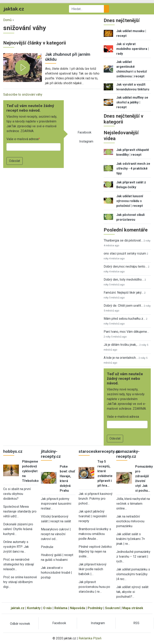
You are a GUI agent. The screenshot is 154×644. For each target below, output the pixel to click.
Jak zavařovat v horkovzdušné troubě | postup (56, 573)
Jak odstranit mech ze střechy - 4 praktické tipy (133, 168)
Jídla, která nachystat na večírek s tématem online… (133, 504)
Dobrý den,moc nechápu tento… (125, 266)
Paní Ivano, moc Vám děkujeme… (126, 332)
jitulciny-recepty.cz (51, 454)
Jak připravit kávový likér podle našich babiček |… (93, 569)
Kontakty (34, 608)
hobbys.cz (13, 451)
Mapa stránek (133, 608)
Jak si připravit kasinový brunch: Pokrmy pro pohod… (96, 499)
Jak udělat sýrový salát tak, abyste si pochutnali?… (132, 592)
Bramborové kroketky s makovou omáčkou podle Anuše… (95, 534)
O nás (47, 608)
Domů (7, 20)
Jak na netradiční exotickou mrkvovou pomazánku (130, 521)
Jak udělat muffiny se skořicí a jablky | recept (132, 102)
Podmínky (95, 608)
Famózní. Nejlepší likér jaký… (124, 293)
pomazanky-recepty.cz (128, 454)
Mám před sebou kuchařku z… (124, 319)
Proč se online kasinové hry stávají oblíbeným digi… (20, 582)
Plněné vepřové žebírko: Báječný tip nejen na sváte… (95, 551)
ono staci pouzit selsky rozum (125, 253)
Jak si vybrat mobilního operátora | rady (133, 49)
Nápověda (78, 608)
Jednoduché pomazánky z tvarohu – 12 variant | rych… (133, 557)
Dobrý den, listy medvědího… (124, 280)
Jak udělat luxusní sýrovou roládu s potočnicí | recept (130, 201)
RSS (136, 623)
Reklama (61, 608)
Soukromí (112, 608)
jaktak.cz (18, 608)
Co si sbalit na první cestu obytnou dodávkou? (17, 494)
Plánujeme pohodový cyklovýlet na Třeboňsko (30, 471)
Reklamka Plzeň (90, 638)
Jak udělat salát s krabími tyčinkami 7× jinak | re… (131, 539)
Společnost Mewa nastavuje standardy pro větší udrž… (20, 511)
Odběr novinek (20, 624)
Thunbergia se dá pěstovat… (123, 240)
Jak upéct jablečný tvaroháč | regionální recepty (93, 516)
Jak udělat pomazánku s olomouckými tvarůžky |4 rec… (133, 574)
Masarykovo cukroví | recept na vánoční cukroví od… (56, 534)
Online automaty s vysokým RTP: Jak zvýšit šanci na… (16, 547)
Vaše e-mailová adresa (22, 139)
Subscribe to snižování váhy (23, 95)
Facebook (85, 132)
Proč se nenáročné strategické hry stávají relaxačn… (19, 564)
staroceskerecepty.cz (99, 451)
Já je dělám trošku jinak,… (121, 345)
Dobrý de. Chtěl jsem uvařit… (123, 306)
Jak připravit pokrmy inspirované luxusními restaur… (56, 504)
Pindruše (47, 547)
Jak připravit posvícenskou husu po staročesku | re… (94, 587)
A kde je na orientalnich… (121, 358)
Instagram (86, 141)
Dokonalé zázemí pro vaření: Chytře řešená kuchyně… (18, 529)
